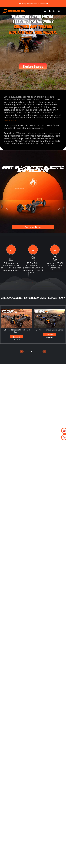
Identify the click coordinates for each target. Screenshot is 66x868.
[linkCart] (45, 11)
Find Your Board (33, 227)
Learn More (10, 120)
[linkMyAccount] (49, 11)
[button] (7, 208)
